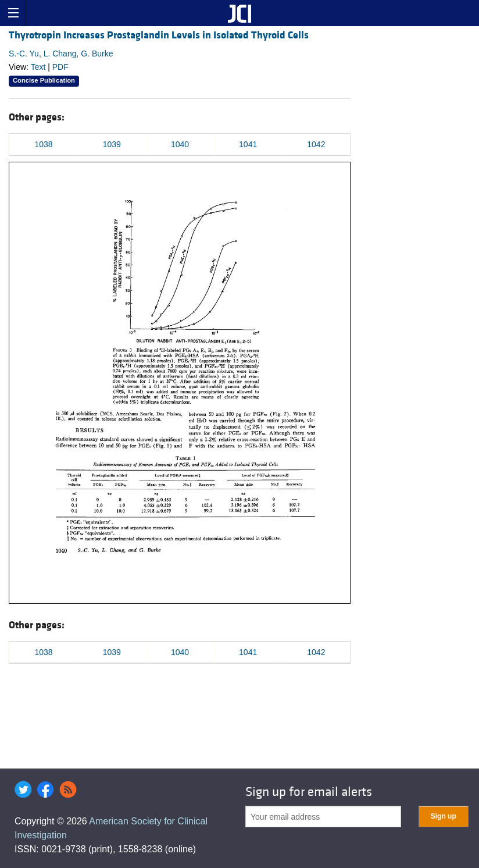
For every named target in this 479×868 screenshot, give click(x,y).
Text (38, 67)
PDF (60, 67)
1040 (180, 144)
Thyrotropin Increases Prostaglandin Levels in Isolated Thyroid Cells (159, 35)
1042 (316, 144)
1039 (112, 144)
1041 (248, 144)
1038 (44, 144)
